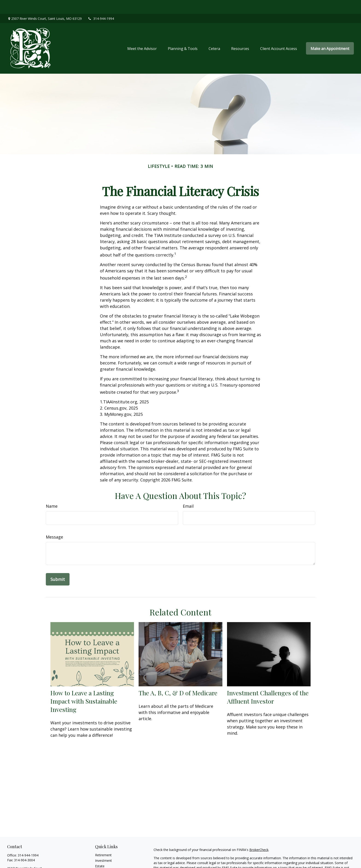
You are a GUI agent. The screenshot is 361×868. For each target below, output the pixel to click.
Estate (100, 852)
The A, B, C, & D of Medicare (178, 679)
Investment (103, 847)
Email (188, 492)
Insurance (102, 858)
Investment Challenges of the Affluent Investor (268, 683)
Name (52, 492)
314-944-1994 (101, 5)
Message (54, 523)
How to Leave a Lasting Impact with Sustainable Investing (84, 687)
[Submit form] (58, 565)
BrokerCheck (259, 836)
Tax (98, 863)
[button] (142, 35)
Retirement (103, 841)
